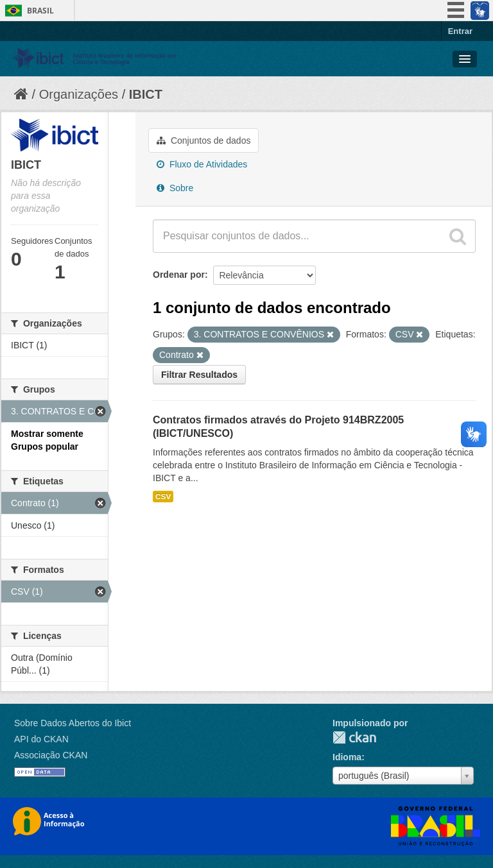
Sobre (175, 188)
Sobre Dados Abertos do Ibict (73, 723)
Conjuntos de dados (203, 140)
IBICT (146, 94)
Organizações (79, 94)
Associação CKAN (51, 755)
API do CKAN (41, 739)
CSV (163, 497)
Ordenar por (179, 275)
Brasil (40, 11)
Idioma (347, 757)
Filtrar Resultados (199, 375)
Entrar (460, 31)
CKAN (354, 737)
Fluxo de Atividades (202, 164)
